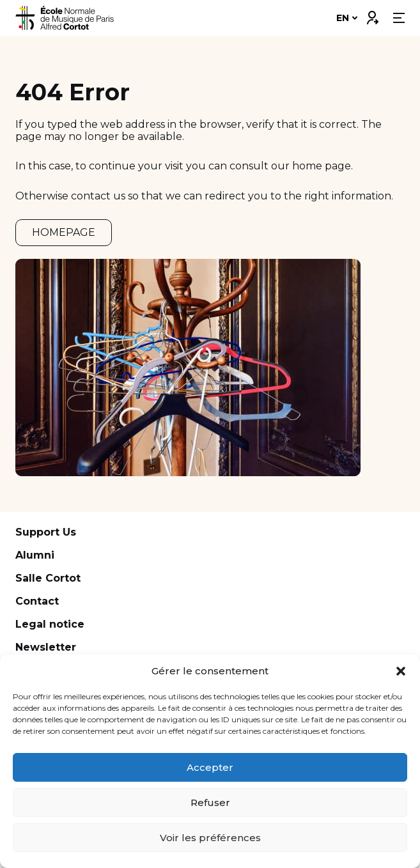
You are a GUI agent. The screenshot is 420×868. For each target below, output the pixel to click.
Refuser (210, 802)
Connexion (372, 15)
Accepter (210, 767)
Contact (37, 601)
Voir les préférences (210, 838)
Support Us (46, 532)
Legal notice (50, 624)
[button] (401, 671)
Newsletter (46, 647)
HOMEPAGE (64, 232)
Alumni (35, 555)
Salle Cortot (48, 578)
